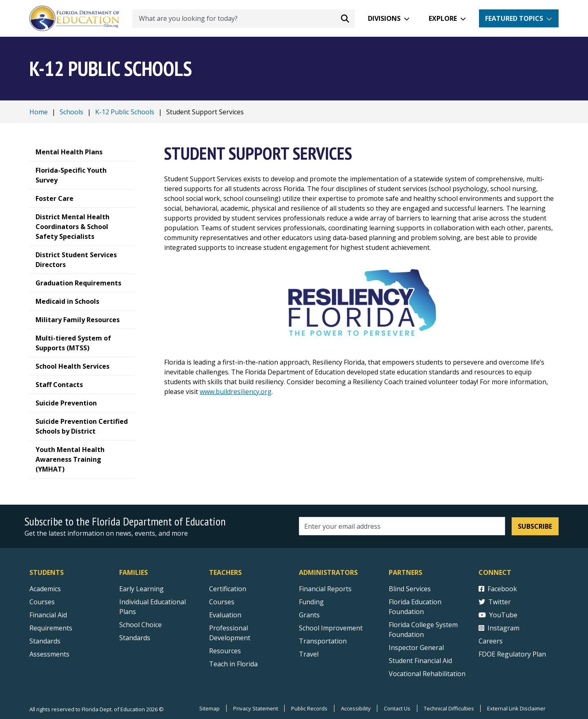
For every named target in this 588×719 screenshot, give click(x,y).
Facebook (498, 589)
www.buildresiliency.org (236, 392)
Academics (45, 589)
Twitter (495, 602)
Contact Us (397, 708)
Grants (309, 615)
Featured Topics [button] (514, 18)
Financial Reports (325, 589)
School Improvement (331, 628)
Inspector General (416, 648)
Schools (71, 112)
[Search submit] (345, 18)
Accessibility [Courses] (355, 708)
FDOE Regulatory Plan (512, 654)
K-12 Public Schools (125, 112)
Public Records (308, 708)
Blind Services (410, 589)
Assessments (49, 654)
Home (39, 112)
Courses (42, 602)
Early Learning (141, 589)
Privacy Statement (254, 708)
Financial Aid (48, 615)
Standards (135, 638)
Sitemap (208, 708)
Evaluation (225, 615)
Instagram (499, 628)
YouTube (498, 615)
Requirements (51, 628)
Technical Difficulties (449, 708)
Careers (491, 641)
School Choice (140, 625)
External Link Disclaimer (516, 708)
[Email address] (402, 526)
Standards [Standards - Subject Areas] (45, 641)
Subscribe (535, 526)
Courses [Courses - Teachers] (222, 602)
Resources (225, 651)
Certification (228, 589)
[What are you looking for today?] (244, 19)
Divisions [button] (384, 18)
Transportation (323, 641)
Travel (309, 654)
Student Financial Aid (420, 661)
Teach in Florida (233, 664)
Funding (311, 602)
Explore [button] (443, 18)
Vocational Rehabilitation (427, 674)
